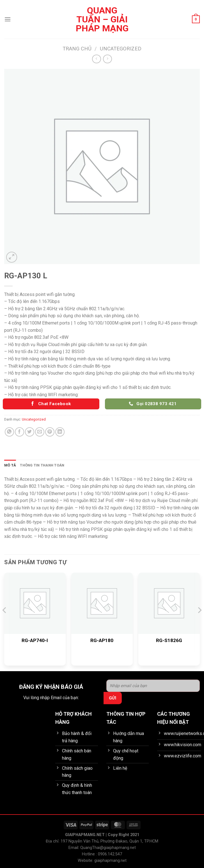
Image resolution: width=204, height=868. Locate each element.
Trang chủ (77, 49)
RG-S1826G (169, 640)
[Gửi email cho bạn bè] (40, 432)
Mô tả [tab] (10, 465)
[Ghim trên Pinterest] (50, 432)
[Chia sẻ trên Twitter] (30, 432)
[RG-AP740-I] (35, 603)
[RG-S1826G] (169, 603)
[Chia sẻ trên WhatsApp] (9, 432)
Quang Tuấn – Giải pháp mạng (102, 19)
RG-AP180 (102, 640)
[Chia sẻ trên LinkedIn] (60, 432)
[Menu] (8, 19)
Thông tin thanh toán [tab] (42, 465)
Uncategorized (121, 49)
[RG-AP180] (102, 603)
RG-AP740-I (35, 640)
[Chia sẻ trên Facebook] (20, 432)
